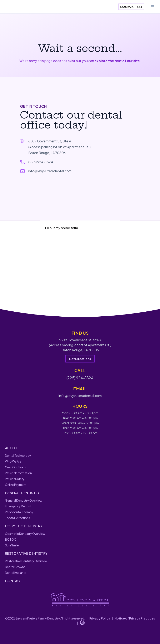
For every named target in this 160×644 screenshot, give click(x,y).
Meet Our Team (15, 467)
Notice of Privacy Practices (135, 618)
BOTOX (10, 539)
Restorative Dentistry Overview (26, 561)
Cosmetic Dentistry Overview (25, 534)
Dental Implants (16, 573)
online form (69, 228)
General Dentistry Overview (24, 500)
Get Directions (80, 359)
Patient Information (18, 473)
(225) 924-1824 (131, 7)
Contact (14, 581)
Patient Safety (15, 479)
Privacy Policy (100, 618)
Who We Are (13, 461)
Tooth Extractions (17, 518)
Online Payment (16, 485)
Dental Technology (18, 455)
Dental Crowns (15, 567)
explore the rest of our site (117, 61)
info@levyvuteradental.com (50, 171)
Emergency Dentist (18, 506)
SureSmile (12, 545)
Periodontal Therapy (19, 512)
